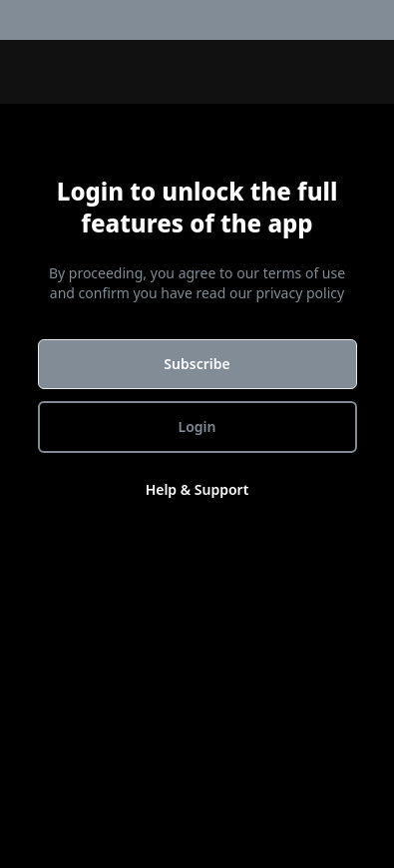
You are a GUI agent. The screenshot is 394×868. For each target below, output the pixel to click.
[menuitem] (382, 20)
